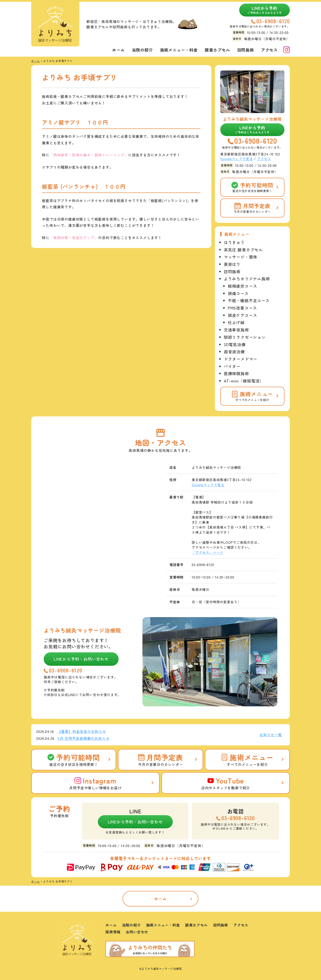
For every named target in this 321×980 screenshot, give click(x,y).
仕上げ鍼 (236, 322)
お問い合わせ (137, 932)
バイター (232, 366)
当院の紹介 (142, 50)
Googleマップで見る (237, 159)
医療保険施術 (236, 373)
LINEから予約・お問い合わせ (81, 659)
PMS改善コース (242, 308)
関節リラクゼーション (245, 337)
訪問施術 (246, 50)
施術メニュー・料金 (179, 50)
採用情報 (113, 932)
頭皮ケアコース (243, 315)
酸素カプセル (217, 50)
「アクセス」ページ (208, 552)
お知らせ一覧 (271, 735)
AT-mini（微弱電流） (244, 381)
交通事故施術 (236, 330)
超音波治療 (234, 351)
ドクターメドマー (241, 359)
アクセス (269, 50)
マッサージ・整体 (241, 257)
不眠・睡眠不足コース (249, 300)
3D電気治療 (235, 344)
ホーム (118, 50)
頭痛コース (238, 293)
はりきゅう (234, 242)
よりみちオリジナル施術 (247, 279)
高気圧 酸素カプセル (243, 250)
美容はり (232, 264)
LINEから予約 (264, 10)
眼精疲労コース (243, 286)
